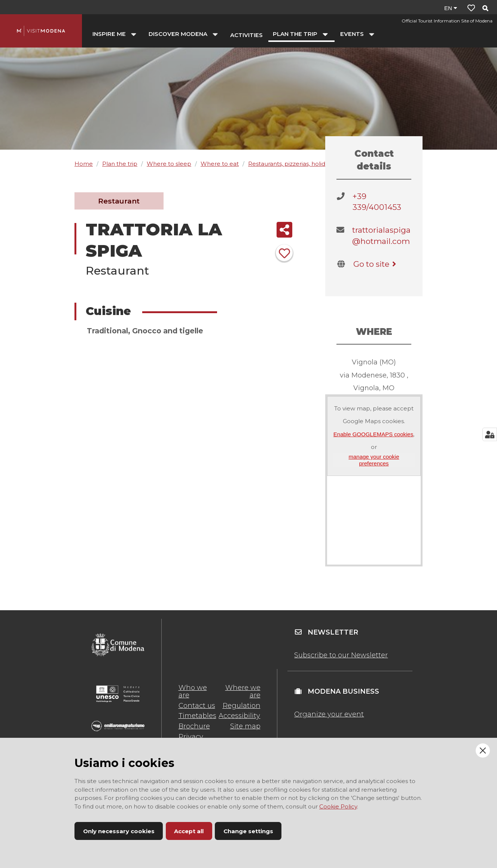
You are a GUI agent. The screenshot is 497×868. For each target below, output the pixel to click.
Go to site (376, 264)
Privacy (191, 737)
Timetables (197, 716)
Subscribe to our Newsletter (341, 655)
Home (84, 164)
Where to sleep (169, 164)
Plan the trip (120, 164)
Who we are (193, 691)
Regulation (242, 706)
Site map (245, 726)
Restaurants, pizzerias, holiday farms (299, 164)
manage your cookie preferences (374, 460)
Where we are (243, 691)
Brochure (194, 726)
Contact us (197, 706)
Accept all (189, 831)
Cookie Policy (338, 806)
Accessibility (239, 716)
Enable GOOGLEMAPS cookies (373, 434)
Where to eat (220, 164)
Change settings (248, 831)
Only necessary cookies (119, 831)
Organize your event (329, 714)
